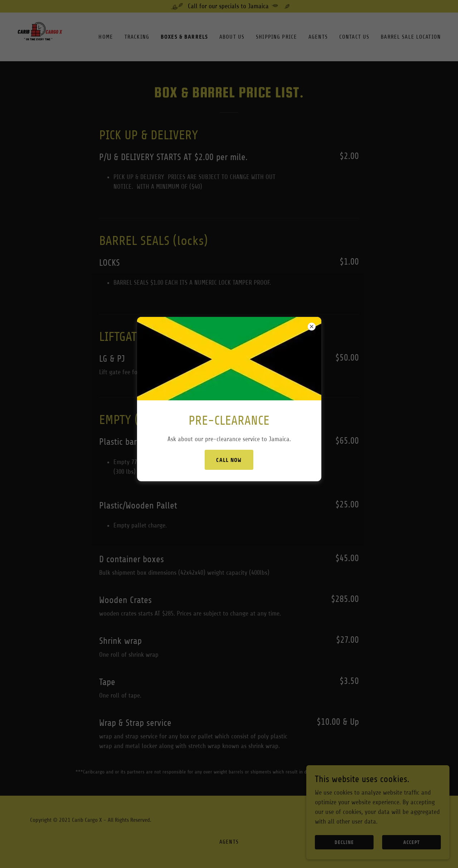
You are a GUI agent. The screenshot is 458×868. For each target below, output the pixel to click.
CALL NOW (229, 460)
